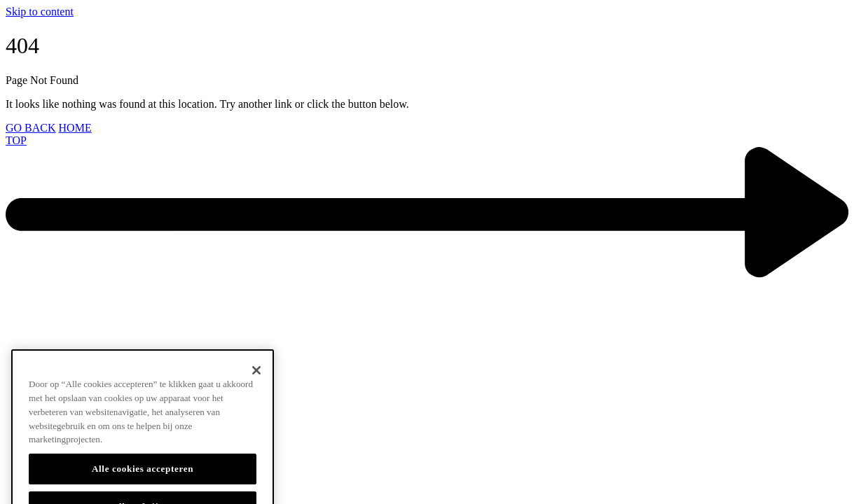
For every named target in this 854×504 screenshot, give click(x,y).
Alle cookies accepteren (143, 475)
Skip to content (40, 12)
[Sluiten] (256, 377)
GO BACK (31, 128)
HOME (75, 128)
